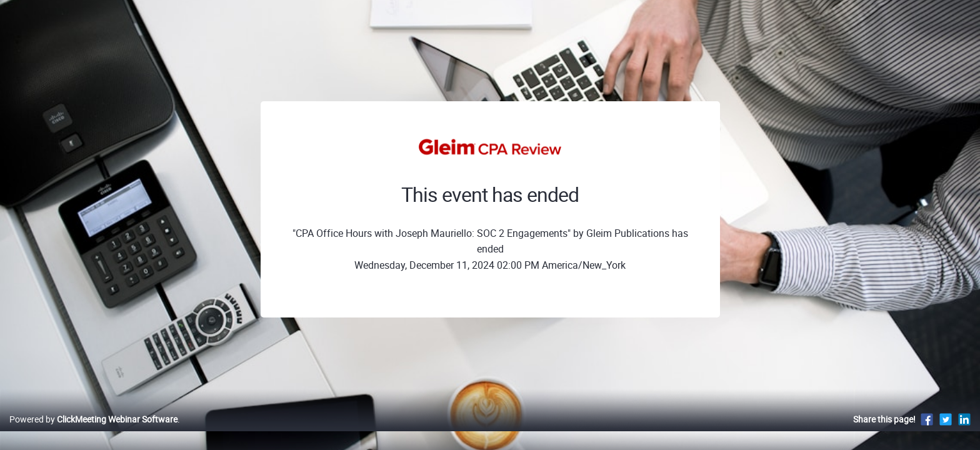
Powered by (93, 432)
